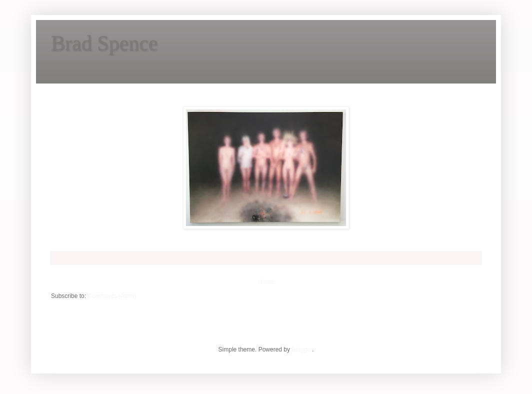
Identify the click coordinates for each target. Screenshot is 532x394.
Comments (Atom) (112, 296)
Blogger (302, 349)
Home (266, 281)
